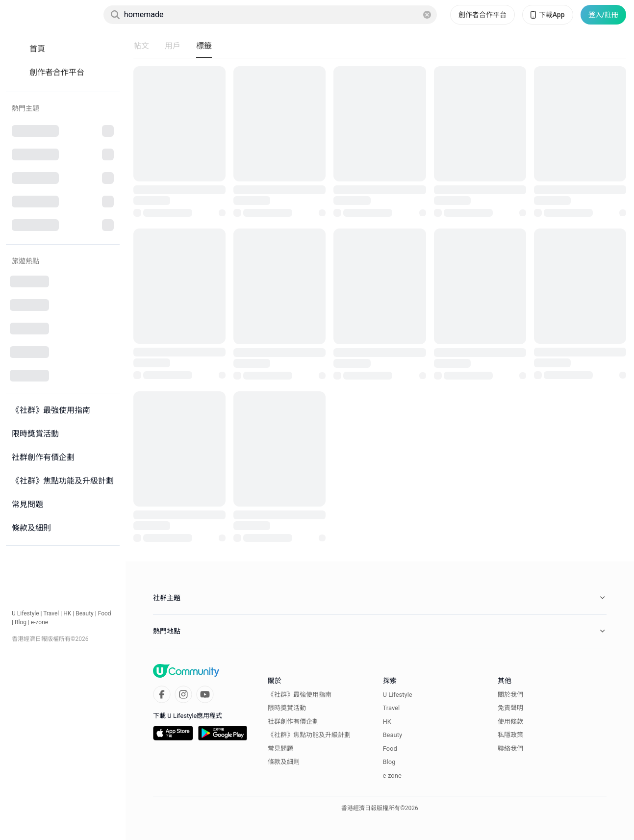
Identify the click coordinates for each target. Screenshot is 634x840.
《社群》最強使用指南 (300, 695)
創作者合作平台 (482, 15)
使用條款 (510, 722)
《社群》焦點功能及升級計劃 (309, 735)
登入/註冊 (603, 15)
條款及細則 (284, 762)
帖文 (141, 46)
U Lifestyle (25, 613)
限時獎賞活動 (287, 708)
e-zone (39, 622)
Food (105, 613)
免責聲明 (510, 708)
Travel (51, 613)
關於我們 (510, 695)
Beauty (85, 613)
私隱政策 (510, 735)
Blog (21, 622)
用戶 (173, 46)
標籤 (204, 46)
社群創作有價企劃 (293, 722)
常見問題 (280, 749)
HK (67, 613)
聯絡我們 (510, 749)
